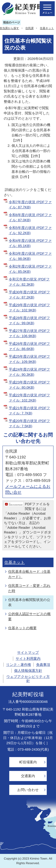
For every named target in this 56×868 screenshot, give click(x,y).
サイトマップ (28, 653)
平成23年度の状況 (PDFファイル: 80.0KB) (29, 385)
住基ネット (47, 28)
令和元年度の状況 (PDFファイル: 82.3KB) (29, 282)
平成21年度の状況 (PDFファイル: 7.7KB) (29, 411)
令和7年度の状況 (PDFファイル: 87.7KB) (30, 205)
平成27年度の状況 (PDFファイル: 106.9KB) (29, 333)
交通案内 (28, 776)
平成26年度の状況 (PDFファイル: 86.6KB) (29, 346)
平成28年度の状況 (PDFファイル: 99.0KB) (29, 320)
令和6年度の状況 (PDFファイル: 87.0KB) (30, 217)
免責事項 (43, 665)
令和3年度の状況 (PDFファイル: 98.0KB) (30, 256)
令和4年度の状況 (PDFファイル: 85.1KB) (30, 243)
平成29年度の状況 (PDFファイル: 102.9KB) (29, 308)
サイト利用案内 (28, 659)
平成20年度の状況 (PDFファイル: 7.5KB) (29, 423)
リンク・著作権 (19, 665)
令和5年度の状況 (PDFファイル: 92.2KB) (30, 230)
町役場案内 (28, 762)
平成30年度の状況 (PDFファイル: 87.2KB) (29, 295)
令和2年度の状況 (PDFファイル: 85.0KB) (30, 269)
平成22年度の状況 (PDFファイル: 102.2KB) (29, 398)
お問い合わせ (28, 790)
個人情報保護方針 (28, 671)
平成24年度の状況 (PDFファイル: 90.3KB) (29, 372)
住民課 (29, 28)
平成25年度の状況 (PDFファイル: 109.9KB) (29, 359)
